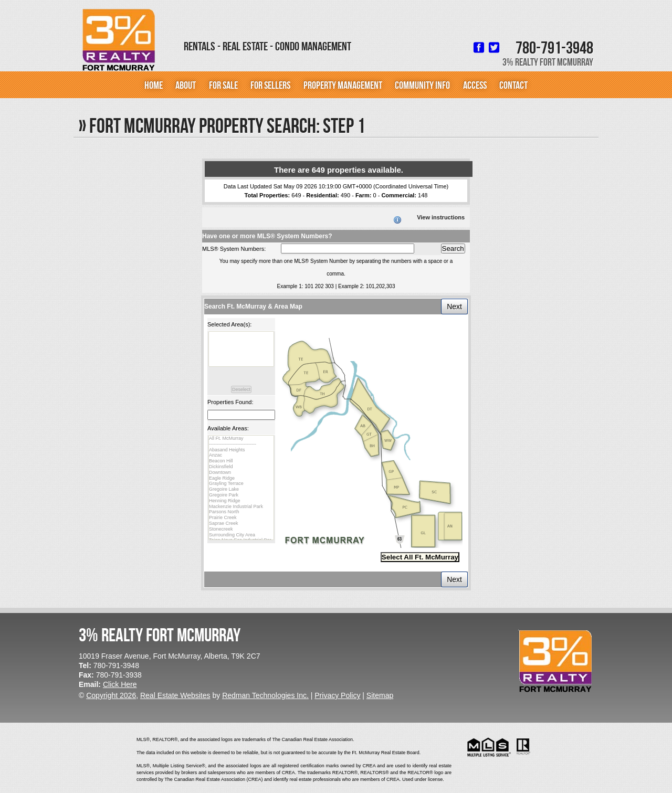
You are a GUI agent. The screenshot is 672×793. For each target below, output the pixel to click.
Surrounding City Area (241, 535)
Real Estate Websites (175, 695)
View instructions (441, 217)
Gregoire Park (241, 495)
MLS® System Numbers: (234, 249)
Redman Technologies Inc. (265, 695)
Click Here (120, 684)
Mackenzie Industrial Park (241, 507)
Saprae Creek (241, 524)
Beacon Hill (241, 461)
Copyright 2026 (111, 695)
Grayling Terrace (241, 484)
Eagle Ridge (241, 478)
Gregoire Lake (241, 489)
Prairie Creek (241, 518)
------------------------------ (241, 444)
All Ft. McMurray (241, 438)
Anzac (241, 455)
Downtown (241, 473)
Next (454, 306)
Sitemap (380, 695)
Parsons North (241, 512)
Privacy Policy (337, 695)
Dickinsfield (241, 467)
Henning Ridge (241, 501)
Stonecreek (241, 529)
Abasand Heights (241, 450)
